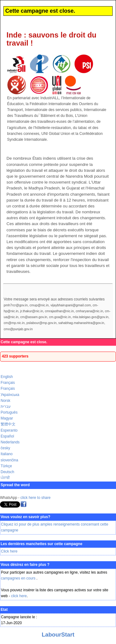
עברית (6, 406)
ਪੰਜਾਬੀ (5, 478)
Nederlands (10, 442)
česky (5, 448)
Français (8, 383)
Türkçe (6, 466)
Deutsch (7, 472)
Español (7, 436)
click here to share (35, 498)
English (7, 377)
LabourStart (58, 635)
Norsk (5, 401)
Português (9, 412)
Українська (10, 395)
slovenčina (9, 460)
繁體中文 (8, 424)
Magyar (7, 418)
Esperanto (9, 430)
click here (19, 596)
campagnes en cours (19, 578)
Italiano (7, 454)
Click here (9, 551)
